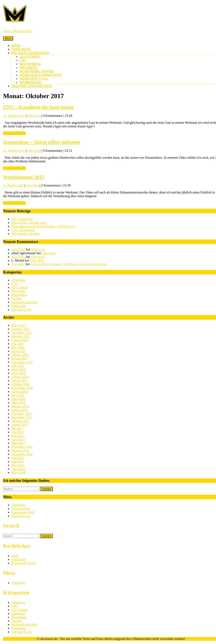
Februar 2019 (20, 377)
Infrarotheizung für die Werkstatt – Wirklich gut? (43, 226)
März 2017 (18, 443)
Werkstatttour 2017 (24, 177)
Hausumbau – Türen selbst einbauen (41, 142)
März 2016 (18, 473)
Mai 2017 (18, 436)
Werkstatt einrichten (41, 75)
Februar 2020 (20, 355)
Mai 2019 (18, 366)
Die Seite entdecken (30, 53)
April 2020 (18, 351)
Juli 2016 (17, 458)
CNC (23, 60)
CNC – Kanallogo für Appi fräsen (38, 107)
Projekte (28, 68)
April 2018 (18, 399)
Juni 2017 (18, 432)
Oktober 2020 (20, 336)
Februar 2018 (20, 406)
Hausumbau (30, 64)
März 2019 (18, 373)
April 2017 (18, 439)
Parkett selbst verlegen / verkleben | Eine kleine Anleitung (69, 264)
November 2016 (22, 447)
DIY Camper (20, 287)
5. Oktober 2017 (14, 185)
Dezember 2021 (22, 333)
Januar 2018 (19, 410)
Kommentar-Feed (23, 512)
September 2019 (22, 362)
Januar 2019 (19, 380)
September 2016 (22, 454)
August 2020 (20, 340)
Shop (16, 46)
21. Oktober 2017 (15, 116)
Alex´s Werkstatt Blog (18, 31)
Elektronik (18, 291)
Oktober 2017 (20, 421)
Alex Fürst (34, 116)
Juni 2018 (18, 395)
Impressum (19, 559)
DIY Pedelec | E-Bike (25, 234)
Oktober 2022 (20, 329)
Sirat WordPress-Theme (19, 639)
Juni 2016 (18, 461)
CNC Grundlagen (23, 230)
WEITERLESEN (14, 133)
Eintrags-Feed (20, 509)
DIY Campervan (22, 219)
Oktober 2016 (20, 450)
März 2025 (18, 325)
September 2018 (22, 388)
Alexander (18, 264)
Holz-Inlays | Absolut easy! (29, 223)
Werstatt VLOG (34, 79)
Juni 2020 (18, 347)
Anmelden (18, 505)
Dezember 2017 (22, 414)
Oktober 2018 (20, 384)
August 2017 (20, 425)
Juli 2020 (17, 344)
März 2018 (18, 403)
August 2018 (20, 392)
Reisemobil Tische (36, 71)
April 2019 (18, 369)
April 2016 (18, 469)
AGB (15, 556)
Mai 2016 (18, 465)
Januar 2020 (19, 358)
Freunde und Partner (31, 86)
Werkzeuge (30, 82)
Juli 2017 (17, 428)
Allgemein (30, 57)
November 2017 (22, 417)
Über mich (21, 49)
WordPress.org (21, 516)
